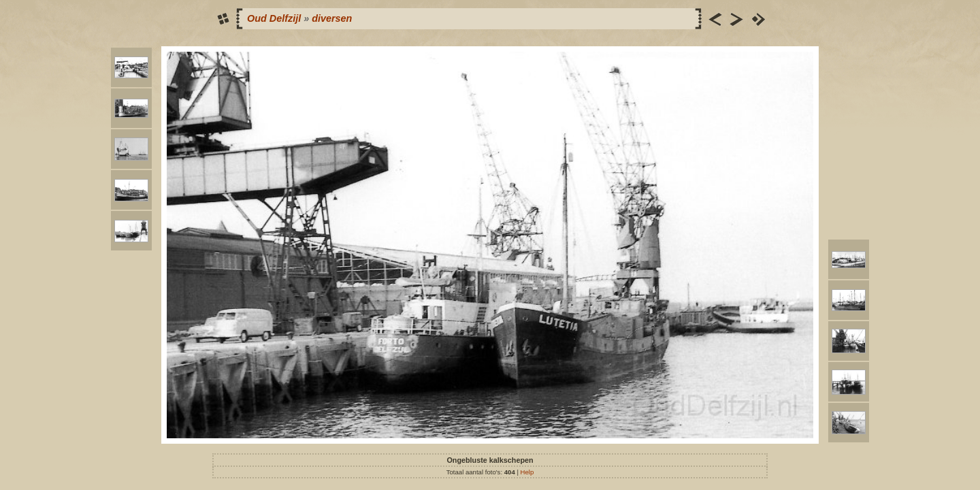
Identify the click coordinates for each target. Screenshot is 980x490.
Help (527, 472)
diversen (332, 18)
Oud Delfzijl (274, 18)
